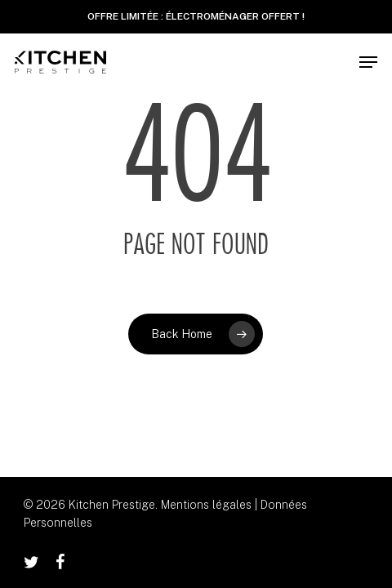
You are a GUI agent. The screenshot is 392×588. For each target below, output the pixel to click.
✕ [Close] (374, 17)
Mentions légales (206, 505)
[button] (368, 62)
